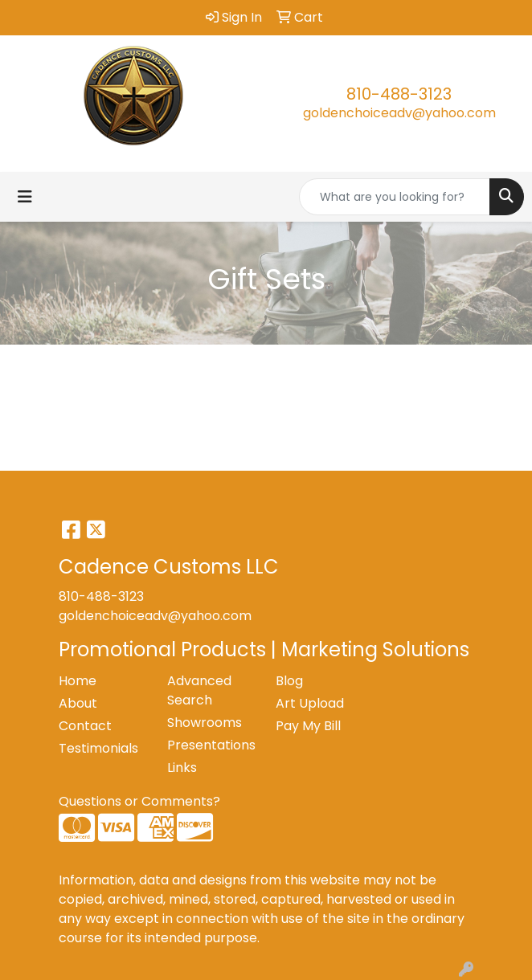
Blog (289, 681)
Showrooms (205, 723)
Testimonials (98, 748)
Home (78, 681)
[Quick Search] (395, 197)
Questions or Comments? (139, 801)
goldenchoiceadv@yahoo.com (399, 113)
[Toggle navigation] (25, 197)
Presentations (211, 745)
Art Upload (310, 703)
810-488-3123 (399, 94)
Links (182, 768)
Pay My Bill (308, 726)
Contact (85, 726)
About (78, 703)
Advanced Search (199, 690)
